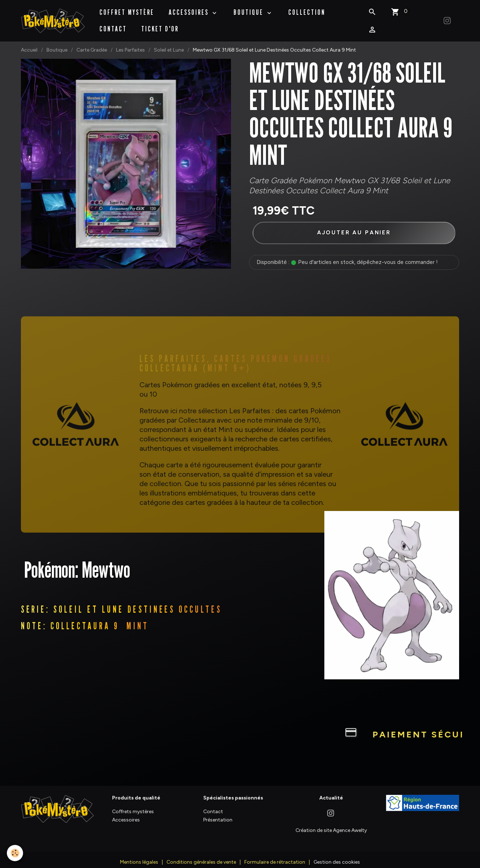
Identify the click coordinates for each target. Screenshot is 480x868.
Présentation (218, 813)
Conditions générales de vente (201, 856)
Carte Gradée (92, 43)
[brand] (53, 17)
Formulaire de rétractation (275, 856)
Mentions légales (139, 856)
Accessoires (190, 9)
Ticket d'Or (160, 25)
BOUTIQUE (250, 9)
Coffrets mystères (133, 805)
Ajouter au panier (354, 225)
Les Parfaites (130, 43)
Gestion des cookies (337, 856)
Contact (114, 25)
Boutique (57, 43)
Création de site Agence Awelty (331, 823)
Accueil (29, 43)
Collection (307, 9)
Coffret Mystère (127, 9)
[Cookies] (15, 853)
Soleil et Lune (169, 43)
